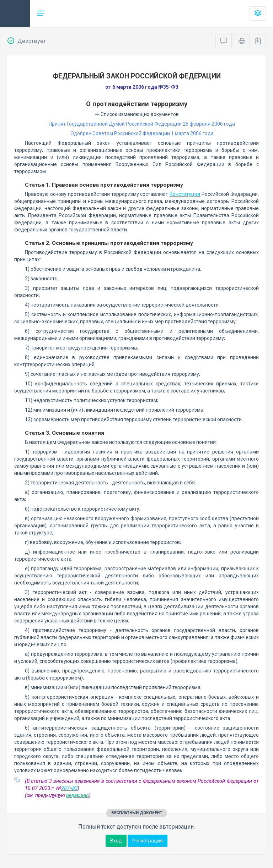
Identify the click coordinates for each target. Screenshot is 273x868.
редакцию (77, 795)
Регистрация (148, 841)
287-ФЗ (69, 788)
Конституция (185, 194)
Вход (116, 841)
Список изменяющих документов (137, 114)
